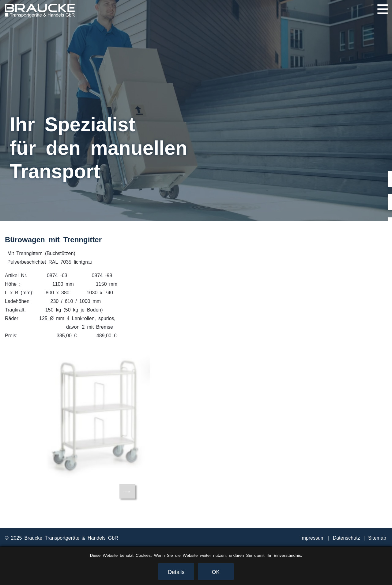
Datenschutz (347, 537)
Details (176, 572)
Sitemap (377, 537)
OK (216, 572)
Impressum (313, 537)
